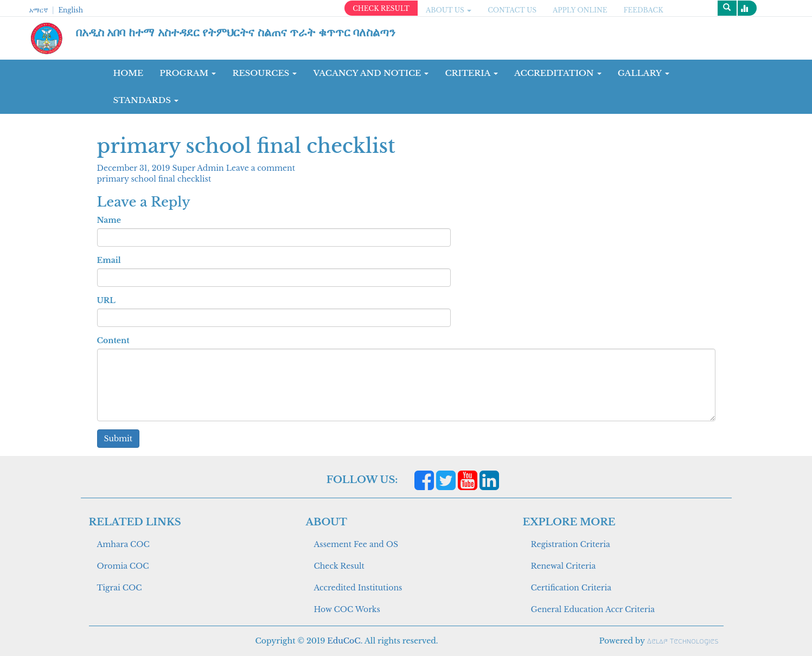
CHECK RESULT (381, 8)
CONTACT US (512, 10)
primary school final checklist (154, 179)
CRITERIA (471, 73)
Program (188, 73)
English (70, 10)
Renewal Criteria (564, 566)
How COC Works (347, 609)
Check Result (339, 566)
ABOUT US (449, 10)
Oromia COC (123, 566)
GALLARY (644, 73)
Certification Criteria (571, 588)
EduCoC (344, 641)
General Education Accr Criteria (593, 609)
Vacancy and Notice (371, 73)
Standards (146, 100)
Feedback (644, 10)
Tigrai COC (120, 588)
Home (129, 73)
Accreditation (558, 73)
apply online (580, 10)
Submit (119, 439)
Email (109, 260)
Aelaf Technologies (683, 641)
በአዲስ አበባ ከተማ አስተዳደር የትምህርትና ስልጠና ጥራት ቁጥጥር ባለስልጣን (236, 33)
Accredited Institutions (358, 588)
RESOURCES (264, 73)
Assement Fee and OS (356, 544)
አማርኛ (39, 10)
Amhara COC (123, 544)
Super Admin (199, 168)
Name (109, 220)
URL (106, 300)
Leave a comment (261, 168)
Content (113, 340)
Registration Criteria (571, 544)
